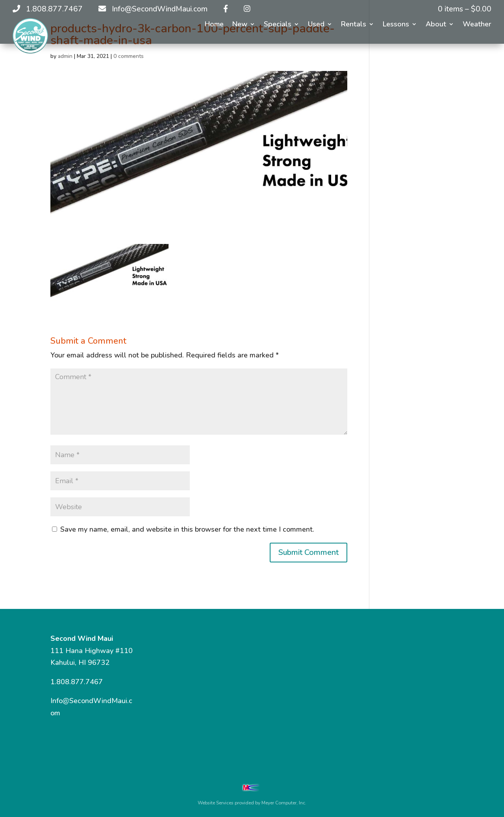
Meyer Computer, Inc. (284, 803)
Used (316, 25)
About (436, 25)
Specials (278, 25)
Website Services (216, 803)
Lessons (396, 25)
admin (65, 56)
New (240, 25)
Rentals (354, 25)
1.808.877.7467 (77, 682)
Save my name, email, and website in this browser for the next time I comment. (187, 529)
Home (214, 25)
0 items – (465, 9)
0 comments (129, 56)
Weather (477, 25)
